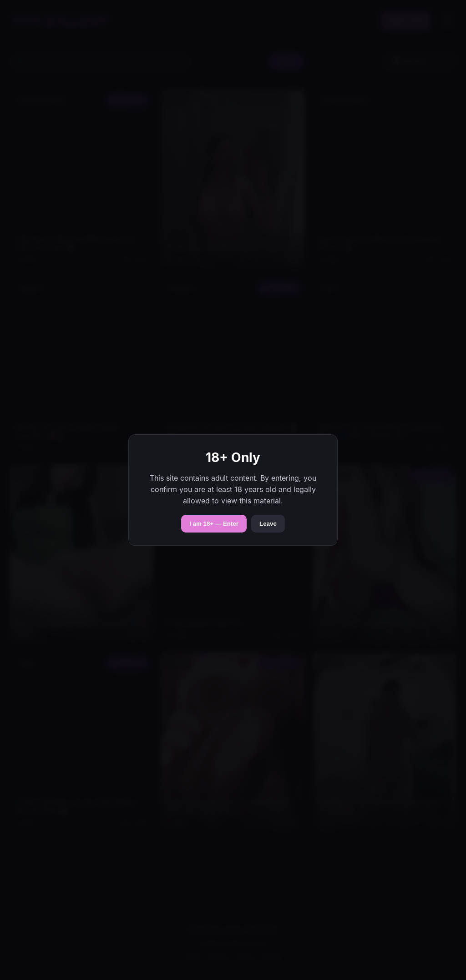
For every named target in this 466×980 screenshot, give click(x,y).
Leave (268, 524)
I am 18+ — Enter (214, 524)
